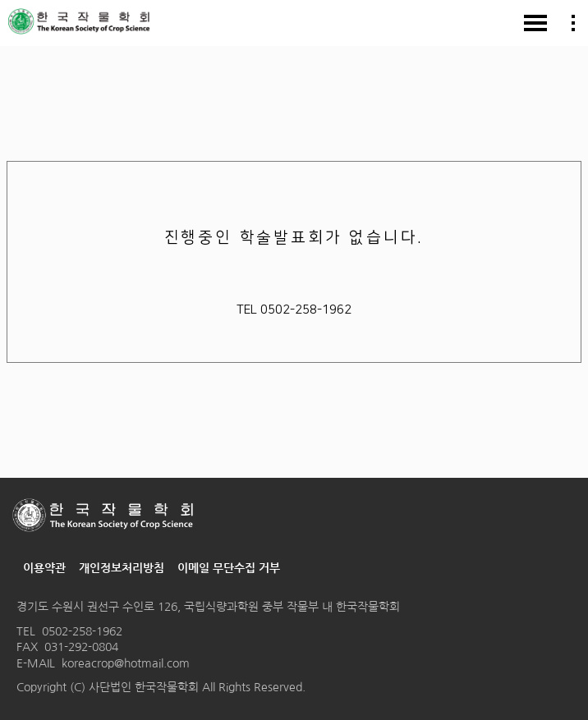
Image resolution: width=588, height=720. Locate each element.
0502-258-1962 (82, 631)
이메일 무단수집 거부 (229, 568)
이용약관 (44, 568)
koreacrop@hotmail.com (126, 663)
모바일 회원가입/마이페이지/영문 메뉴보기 (573, 23)
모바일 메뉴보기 (535, 23)
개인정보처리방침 (122, 568)
